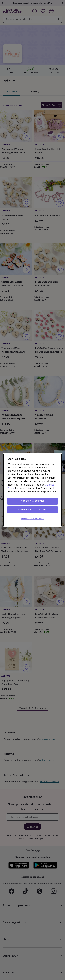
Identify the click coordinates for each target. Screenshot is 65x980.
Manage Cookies (33, 518)
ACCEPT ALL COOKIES (32, 501)
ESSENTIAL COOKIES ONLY (32, 510)
